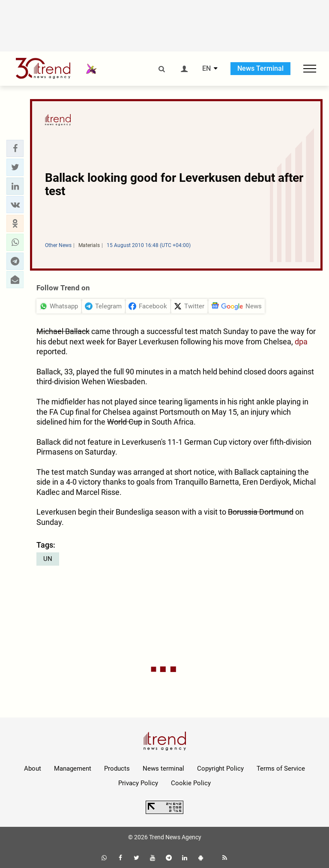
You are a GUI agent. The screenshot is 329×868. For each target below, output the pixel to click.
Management (73, 769)
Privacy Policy (138, 783)
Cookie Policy (191, 783)
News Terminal (260, 68)
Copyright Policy (220, 769)
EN (206, 69)
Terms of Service (281, 769)
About (33, 769)
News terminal (163, 769)
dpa (301, 342)
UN (48, 559)
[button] (15, 148)
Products (117, 769)
